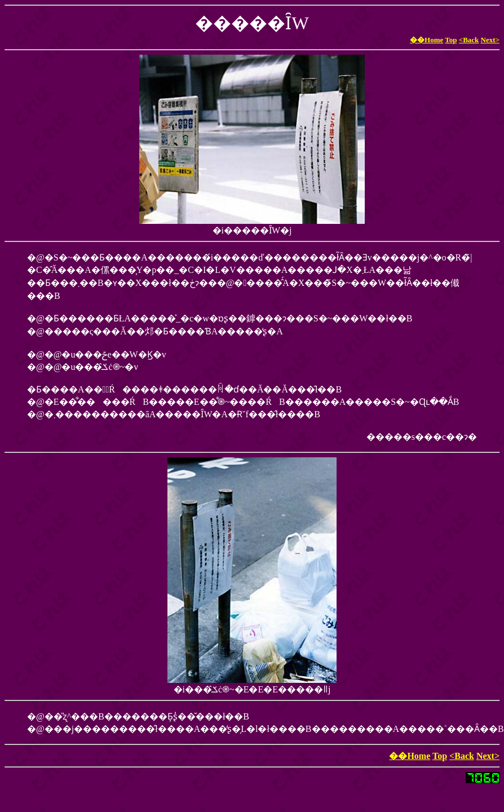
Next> (490, 40)
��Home (426, 40)
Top (451, 40)
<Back (469, 40)
